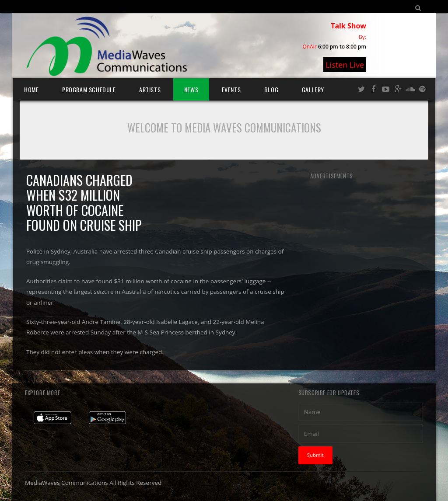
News (191, 89)
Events (231, 89)
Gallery (313, 89)
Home (31, 89)
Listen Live (345, 65)
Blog (271, 89)
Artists (150, 89)
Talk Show (348, 26)
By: (362, 37)
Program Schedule (89, 89)
